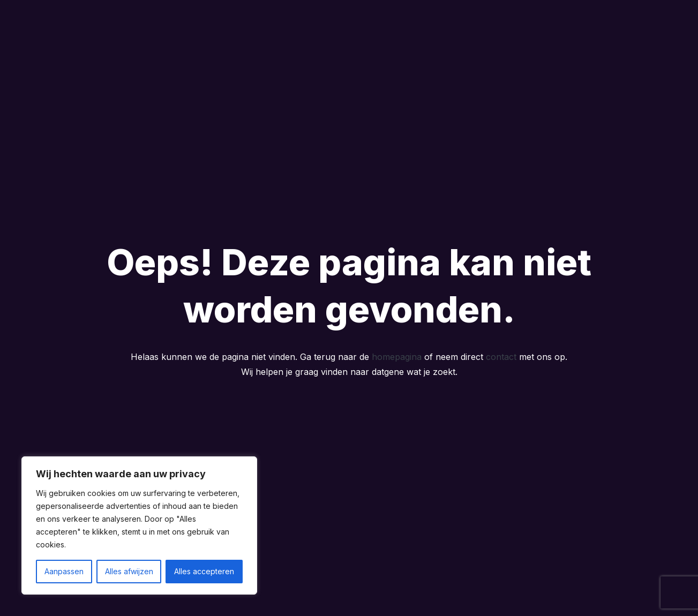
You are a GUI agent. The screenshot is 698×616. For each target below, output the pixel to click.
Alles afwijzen (129, 571)
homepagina (397, 357)
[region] (139, 525)
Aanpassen (64, 571)
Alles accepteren (204, 571)
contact (501, 357)
